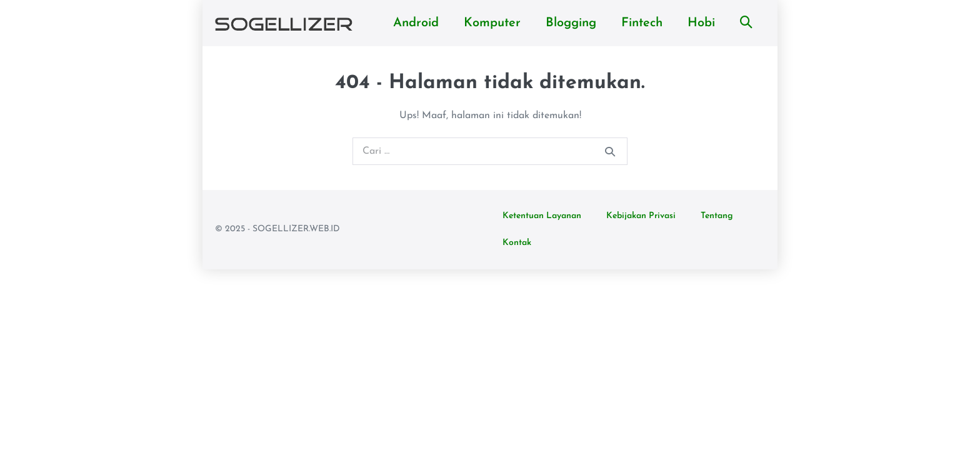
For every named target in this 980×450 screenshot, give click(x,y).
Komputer (492, 23)
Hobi (701, 23)
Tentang (717, 216)
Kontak (517, 243)
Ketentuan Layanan (542, 216)
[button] (746, 23)
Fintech (642, 23)
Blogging (571, 23)
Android (416, 23)
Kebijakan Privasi (641, 216)
